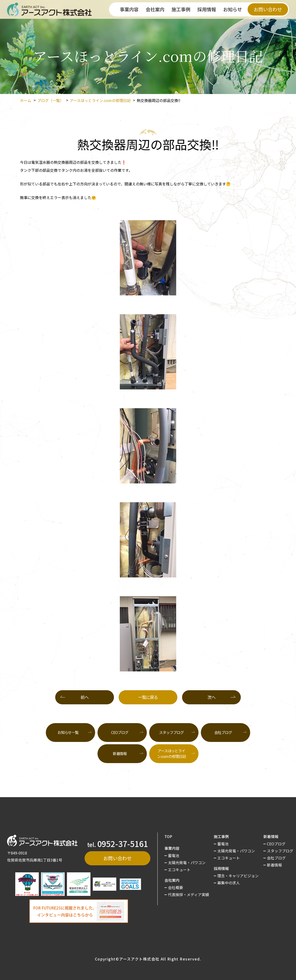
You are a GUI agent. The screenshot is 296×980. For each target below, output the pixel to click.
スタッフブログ (171, 732)
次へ (211, 697)
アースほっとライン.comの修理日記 (100, 100)
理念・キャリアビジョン (238, 876)
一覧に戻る (148, 697)
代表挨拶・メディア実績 (189, 894)
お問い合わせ (268, 9)
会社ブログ (223, 732)
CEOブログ (120, 732)
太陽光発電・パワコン (187, 862)
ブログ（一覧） (51, 100)
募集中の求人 (229, 883)
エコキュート (179, 870)
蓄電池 (174, 855)
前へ (84, 697)
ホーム (26, 100)
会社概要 (175, 887)
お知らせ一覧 (68, 732)
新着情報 (120, 753)
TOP (168, 836)
